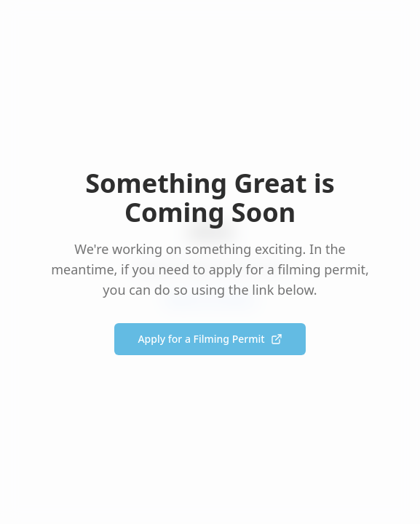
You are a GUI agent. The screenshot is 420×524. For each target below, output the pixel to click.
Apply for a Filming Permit (210, 339)
